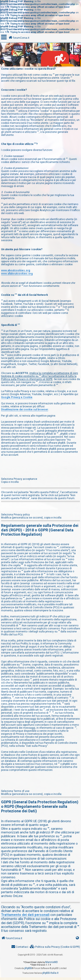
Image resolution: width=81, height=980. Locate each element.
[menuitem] (55, 947)
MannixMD (52, 962)
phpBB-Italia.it (50, 973)
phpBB (28, 968)
